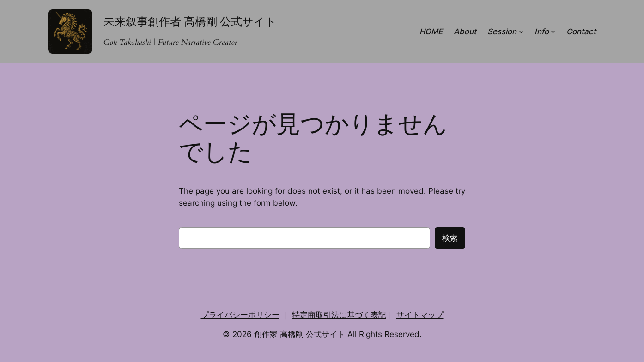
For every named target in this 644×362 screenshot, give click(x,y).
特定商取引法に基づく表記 (339, 315)
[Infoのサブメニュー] (553, 31)
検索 (450, 238)
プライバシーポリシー (240, 315)
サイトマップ (420, 315)
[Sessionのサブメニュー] (521, 31)
